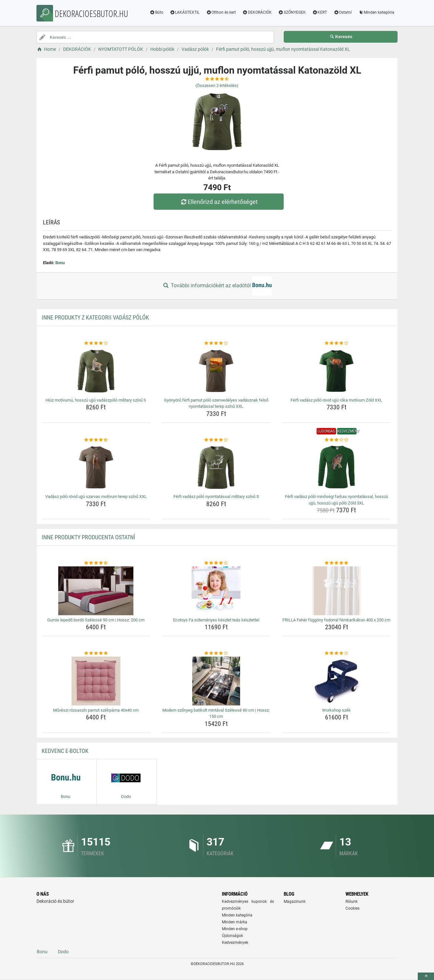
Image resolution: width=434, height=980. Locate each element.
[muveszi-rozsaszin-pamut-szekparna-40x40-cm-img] (96, 681)
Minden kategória (376, 12)
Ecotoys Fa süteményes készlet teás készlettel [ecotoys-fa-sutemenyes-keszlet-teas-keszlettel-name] (216, 620)
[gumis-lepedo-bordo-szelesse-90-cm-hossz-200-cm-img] (96, 591)
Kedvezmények (235, 943)
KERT (320, 12)
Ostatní (343, 12)
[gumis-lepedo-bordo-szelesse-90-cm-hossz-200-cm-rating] (96, 563)
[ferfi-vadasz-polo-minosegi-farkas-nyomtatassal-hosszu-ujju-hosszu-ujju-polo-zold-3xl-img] (337, 467)
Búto (156, 12)
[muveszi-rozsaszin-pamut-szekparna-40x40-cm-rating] (96, 653)
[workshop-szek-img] (337, 681)
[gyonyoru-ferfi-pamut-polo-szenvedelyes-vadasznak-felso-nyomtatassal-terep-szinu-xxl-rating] (216, 343)
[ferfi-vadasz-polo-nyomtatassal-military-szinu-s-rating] (216, 440)
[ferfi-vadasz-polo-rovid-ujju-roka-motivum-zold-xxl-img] (337, 371)
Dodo (63, 952)
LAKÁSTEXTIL (185, 12)
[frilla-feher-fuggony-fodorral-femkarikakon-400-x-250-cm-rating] (337, 563)
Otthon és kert (221, 12)
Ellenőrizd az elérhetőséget (219, 202)
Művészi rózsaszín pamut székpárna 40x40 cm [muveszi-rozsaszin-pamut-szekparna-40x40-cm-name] (96, 710)
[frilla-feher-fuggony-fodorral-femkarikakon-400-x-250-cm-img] (337, 591)
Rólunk (352, 902)
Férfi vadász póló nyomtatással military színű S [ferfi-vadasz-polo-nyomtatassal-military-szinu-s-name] (216, 497)
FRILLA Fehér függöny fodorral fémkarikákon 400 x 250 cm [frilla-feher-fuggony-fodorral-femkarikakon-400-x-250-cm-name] (336, 620)
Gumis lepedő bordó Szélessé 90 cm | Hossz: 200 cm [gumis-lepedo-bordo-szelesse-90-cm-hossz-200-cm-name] (96, 620)
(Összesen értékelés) (217, 85)
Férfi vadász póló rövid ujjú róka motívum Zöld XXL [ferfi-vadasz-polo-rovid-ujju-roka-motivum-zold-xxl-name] (336, 400)
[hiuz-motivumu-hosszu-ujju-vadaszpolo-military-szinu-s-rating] (96, 343)
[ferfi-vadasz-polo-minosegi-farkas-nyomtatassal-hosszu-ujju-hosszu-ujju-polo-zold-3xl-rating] (337, 440)
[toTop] (426, 976)
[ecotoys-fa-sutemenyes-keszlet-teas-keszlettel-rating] (216, 563)
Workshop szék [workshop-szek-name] (336, 710)
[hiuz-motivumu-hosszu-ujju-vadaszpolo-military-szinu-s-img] (96, 371)
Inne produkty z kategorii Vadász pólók (95, 317)
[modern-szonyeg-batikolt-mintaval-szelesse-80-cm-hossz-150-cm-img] (216, 681)
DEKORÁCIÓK (257, 12)
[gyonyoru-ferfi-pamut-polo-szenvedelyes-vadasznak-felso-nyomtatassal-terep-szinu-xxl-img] (216, 371)
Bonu (60, 263)
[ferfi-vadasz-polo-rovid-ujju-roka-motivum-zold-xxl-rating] (337, 343)
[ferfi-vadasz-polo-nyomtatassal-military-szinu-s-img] (216, 467)
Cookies (353, 908)
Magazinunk (295, 902)
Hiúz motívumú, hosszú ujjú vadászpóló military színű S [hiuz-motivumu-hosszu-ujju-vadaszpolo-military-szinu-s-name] (96, 400)
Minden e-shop (235, 929)
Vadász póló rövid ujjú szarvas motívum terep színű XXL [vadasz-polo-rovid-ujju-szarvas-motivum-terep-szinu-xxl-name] (96, 497)
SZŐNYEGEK (292, 12)
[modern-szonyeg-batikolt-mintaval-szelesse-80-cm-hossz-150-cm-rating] (216, 653)
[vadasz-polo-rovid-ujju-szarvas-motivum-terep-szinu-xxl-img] (96, 467)
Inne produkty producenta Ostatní (88, 537)
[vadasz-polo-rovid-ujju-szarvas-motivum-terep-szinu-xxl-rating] (96, 440)
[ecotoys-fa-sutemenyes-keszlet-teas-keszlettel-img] (216, 591)
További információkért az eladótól (217, 286)
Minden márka (235, 922)
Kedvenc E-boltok (65, 751)
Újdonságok (232, 936)
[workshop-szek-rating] (337, 653)
